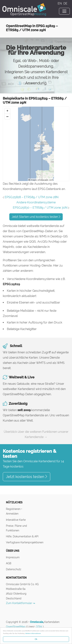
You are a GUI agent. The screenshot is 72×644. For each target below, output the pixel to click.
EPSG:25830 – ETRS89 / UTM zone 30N (40, 208)
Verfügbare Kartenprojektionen (25, 542)
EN (60, 3)
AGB (9, 563)
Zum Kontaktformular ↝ (20, 603)
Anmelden (12, 514)
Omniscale (37, 622)
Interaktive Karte (16, 520)
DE (65, 3)
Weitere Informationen (33, 633)
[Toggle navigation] (64, 11)
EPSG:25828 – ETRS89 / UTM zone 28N (32, 197)
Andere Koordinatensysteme (36, 202)
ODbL (39, 627)
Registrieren (14, 509)
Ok (36, 639)
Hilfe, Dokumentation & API (22, 536)
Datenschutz (14, 569)
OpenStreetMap (16, 627)
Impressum (13, 557)
